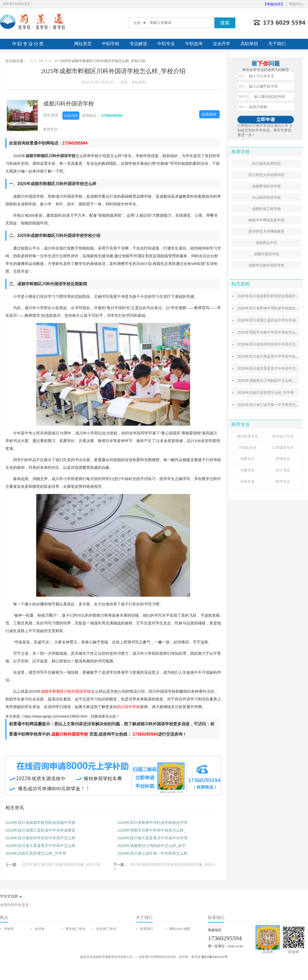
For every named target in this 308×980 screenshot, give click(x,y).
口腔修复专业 (283, 448)
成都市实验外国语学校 (266, 265)
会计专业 (283, 470)
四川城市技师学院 (266, 164)
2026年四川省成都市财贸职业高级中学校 (40, 822)
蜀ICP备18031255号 (214, 957)
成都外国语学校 (266, 254)
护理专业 (283, 459)
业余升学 (222, 44)
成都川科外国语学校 (69, 104)
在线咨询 (209, 114)
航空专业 (283, 481)
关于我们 (277, 44)
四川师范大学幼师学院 (266, 175)
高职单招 (249, 44)
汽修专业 (247, 470)
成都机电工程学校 (266, 209)
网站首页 (83, 44)
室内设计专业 (283, 436)
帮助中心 (296, 4)
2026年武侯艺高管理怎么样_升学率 (36, 853)
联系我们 (147, 929)
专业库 (40, 929)
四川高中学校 (129, 707)
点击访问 (71, 116)
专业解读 (138, 44)
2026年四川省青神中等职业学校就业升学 (153, 822)
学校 (48, 61)
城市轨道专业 (247, 436)
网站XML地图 (180, 929)
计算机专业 (247, 448)
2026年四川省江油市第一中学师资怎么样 (153, 853)
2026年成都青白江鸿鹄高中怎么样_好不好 (271, 380)
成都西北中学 (266, 243)
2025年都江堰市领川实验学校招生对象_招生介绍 (61, 864)
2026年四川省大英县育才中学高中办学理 (153, 838)
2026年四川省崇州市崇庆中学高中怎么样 (40, 838)
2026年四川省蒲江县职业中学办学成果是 (40, 830)
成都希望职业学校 (266, 186)
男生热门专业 (75, 929)
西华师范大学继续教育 (266, 231)
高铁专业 (247, 481)
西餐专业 (247, 459)
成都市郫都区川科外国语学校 (66, 691)
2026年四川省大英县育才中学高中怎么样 (40, 846)
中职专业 (166, 44)
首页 (33, 61)
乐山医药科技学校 (266, 197)
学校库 (9, 929)
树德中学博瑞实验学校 (266, 220)
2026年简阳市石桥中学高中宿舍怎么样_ (152, 830)
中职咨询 (194, 44)
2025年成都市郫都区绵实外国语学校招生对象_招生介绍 (164, 867)
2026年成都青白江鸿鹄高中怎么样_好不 (152, 846)
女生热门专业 (106, 929)
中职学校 (111, 44)
